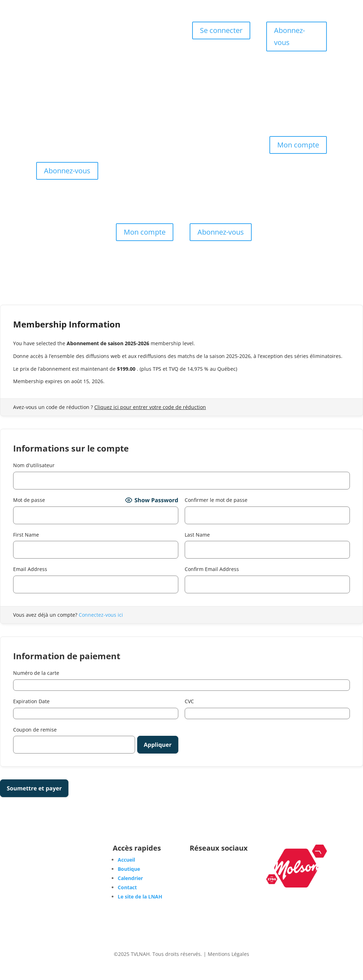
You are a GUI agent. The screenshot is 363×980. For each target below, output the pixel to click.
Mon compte (298, 145)
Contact (143, 59)
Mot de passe (29, 500)
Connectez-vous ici (101, 615)
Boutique (155, 27)
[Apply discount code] (158, 745)
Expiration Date (31, 701)
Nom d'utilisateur (34, 465)
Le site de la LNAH (140, 897)
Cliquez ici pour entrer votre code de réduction (150, 407)
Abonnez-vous (289, 36)
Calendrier (143, 38)
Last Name (197, 535)
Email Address (30, 569)
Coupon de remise (35, 730)
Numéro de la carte (36, 673)
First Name (26, 535)
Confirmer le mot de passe (216, 500)
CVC (189, 701)
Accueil (128, 27)
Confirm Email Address (212, 569)
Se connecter (221, 30)
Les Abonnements (143, 49)
